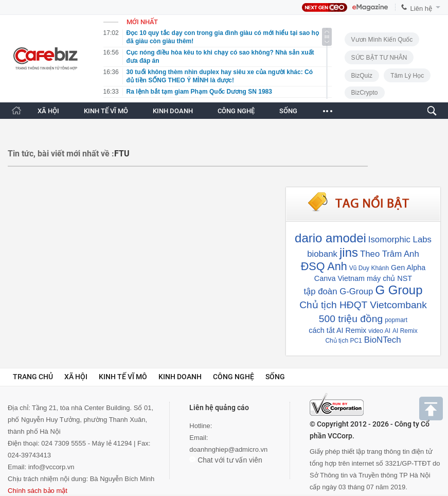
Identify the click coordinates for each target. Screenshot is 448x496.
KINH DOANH (173, 111)
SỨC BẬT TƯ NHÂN (379, 58)
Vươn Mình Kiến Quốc (382, 40)
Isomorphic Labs (400, 240)
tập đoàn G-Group (339, 291)
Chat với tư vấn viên (226, 460)
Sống (275, 377)
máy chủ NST (389, 278)
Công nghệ (234, 377)
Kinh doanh (180, 377)
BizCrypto (365, 93)
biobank (322, 254)
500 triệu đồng (351, 319)
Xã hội (76, 377)
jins (349, 252)
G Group (399, 290)
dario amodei (330, 238)
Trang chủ (33, 377)
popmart (396, 320)
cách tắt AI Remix (337, 330)
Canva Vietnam (339, 278)
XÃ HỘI (48, 111)
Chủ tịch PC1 (343, 341)
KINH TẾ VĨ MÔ (106, 111)
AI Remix (405, 331)
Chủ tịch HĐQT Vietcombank (363, 305)
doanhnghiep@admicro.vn (228, 449)
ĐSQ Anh (324, 266)
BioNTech (383, 340)
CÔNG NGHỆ (236, 111)
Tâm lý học (407, 76)
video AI (379, 331)
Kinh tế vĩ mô (123, 377)
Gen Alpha (408, 268)
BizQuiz (362, 76)
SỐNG (288, 111)
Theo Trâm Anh (390, 254)
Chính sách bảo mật (38, 491)
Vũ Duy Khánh (369, 268)
